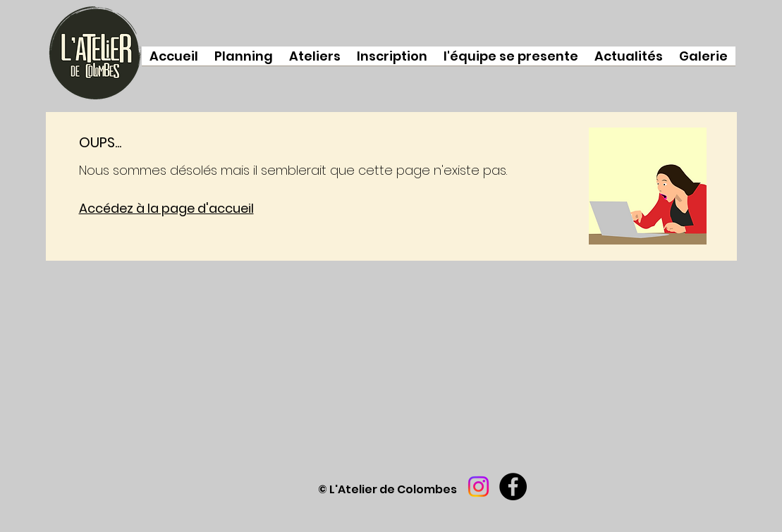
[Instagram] (478, 487)
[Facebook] (513, 487)
